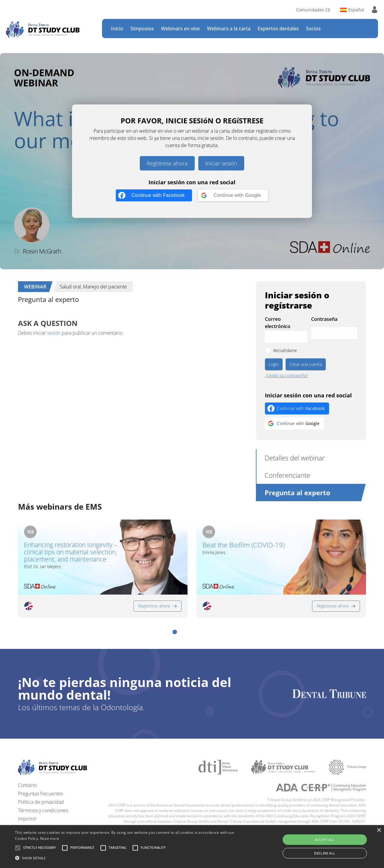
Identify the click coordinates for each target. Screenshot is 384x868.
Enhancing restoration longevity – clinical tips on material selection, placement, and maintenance (71, 552)
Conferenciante (287, 475)
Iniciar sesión (221, 163)
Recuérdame (285, 350)
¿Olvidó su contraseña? (286, 375)
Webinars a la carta (229, 29)
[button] (175, 632)
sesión (54, 333)
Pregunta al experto (297, 493)
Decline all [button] (325, 853)
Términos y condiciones (43, 810)
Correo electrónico (278, 323)
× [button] (379, 830)
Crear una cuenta (306, 364)
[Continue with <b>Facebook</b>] (154, 195)
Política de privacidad (41, 802)
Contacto (27, 785)
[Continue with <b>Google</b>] (233, 195)
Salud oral (70, 287)
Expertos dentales (278, 29)
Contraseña (324, 319)
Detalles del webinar (295, 458)
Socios (313, 29)
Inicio (117, 29)
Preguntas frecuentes (40, 794)
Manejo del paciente (105, 287)
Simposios (142, 29)
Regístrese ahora (167, 163)
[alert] (192, 847)
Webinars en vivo (180, 29)
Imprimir (27, 819)
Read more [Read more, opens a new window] (50, 838)
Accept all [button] (325, 840)
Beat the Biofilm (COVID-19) (244, 545)
